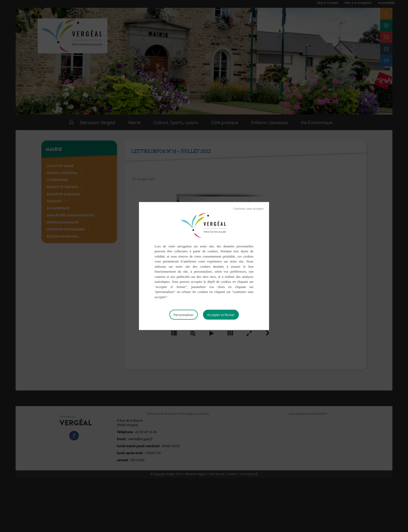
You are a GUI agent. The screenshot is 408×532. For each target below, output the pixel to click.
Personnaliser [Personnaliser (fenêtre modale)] (184, 315)
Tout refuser (249, 209)
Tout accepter (221, 315)
